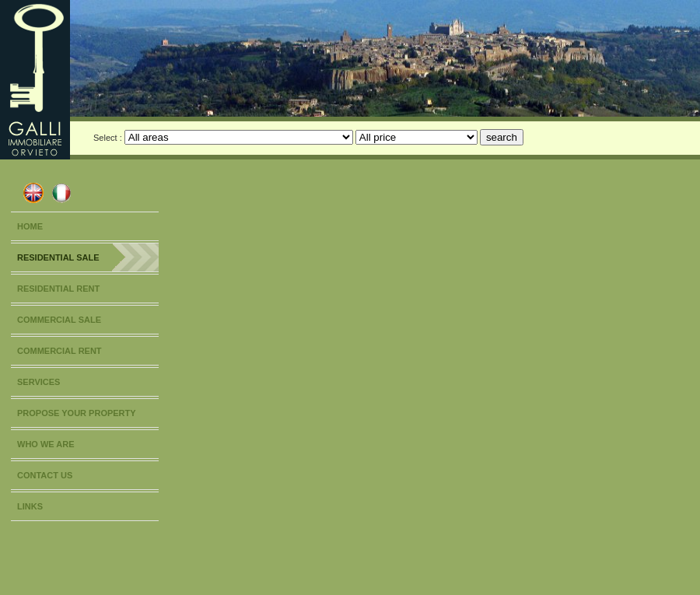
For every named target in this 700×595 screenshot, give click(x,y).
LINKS (30, 506)
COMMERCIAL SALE (59, 320)
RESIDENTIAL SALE (58, 257)
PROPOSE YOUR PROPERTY (77, 413)
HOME (30, 226)
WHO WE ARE (46, 444)
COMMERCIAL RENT (59, 351)
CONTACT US (45, 475)
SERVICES (38, 382)
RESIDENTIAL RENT (58, 289)
